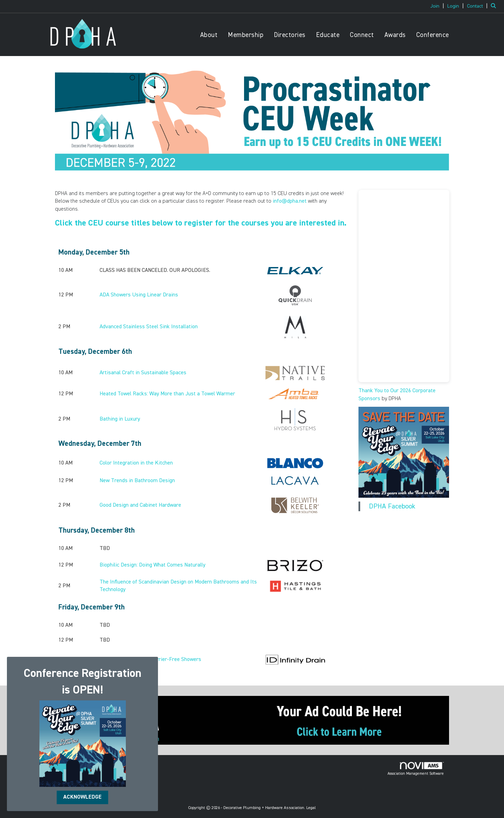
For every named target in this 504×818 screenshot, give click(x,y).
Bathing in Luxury (120, 419)
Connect (362, 35)
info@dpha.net (290, 201)
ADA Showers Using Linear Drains (139, 295)
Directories (290, 35)
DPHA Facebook (392, 506)
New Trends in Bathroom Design (137, 481)
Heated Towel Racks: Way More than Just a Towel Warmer (167, 394)
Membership (246, 35)
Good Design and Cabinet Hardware (140, 505)
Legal (311, 808)
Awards (395, 35)
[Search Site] (495, 6)
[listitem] (438, 6)
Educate (328, 35)
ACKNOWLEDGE (82, 797)
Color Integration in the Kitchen (136, 463)
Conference (433, 35)
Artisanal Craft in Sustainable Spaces (143, 373)
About (209, 35)
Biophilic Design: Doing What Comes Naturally (152, 565)
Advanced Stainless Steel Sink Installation (149, 327)
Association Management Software (416, 769)
